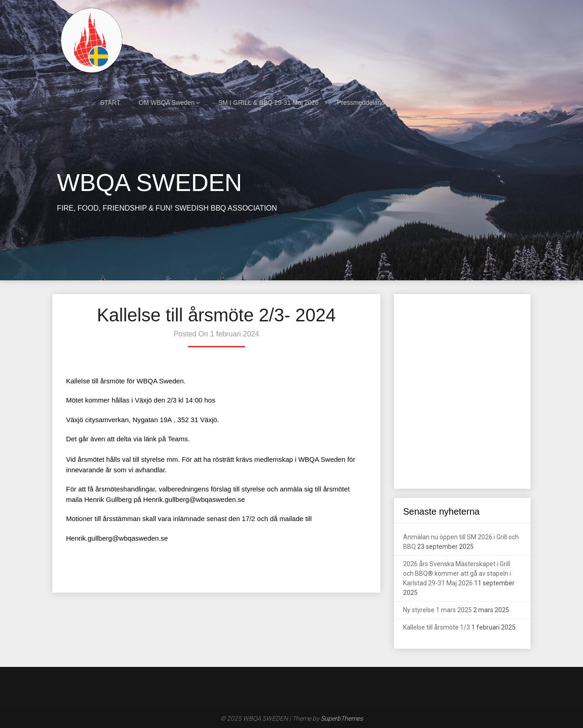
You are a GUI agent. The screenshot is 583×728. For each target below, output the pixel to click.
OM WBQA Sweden (166, 103)
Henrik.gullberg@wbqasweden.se (194, 499)
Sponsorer (507, 103)
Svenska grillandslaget (442, 103)
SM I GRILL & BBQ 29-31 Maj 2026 (268, 103)
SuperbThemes (342, 718)
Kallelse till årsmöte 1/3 (437, 627)
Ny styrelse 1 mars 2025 (437, 610)
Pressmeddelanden (365, 103)
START (110, 103)
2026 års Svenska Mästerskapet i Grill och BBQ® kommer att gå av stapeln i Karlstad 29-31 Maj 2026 (457, 573)
